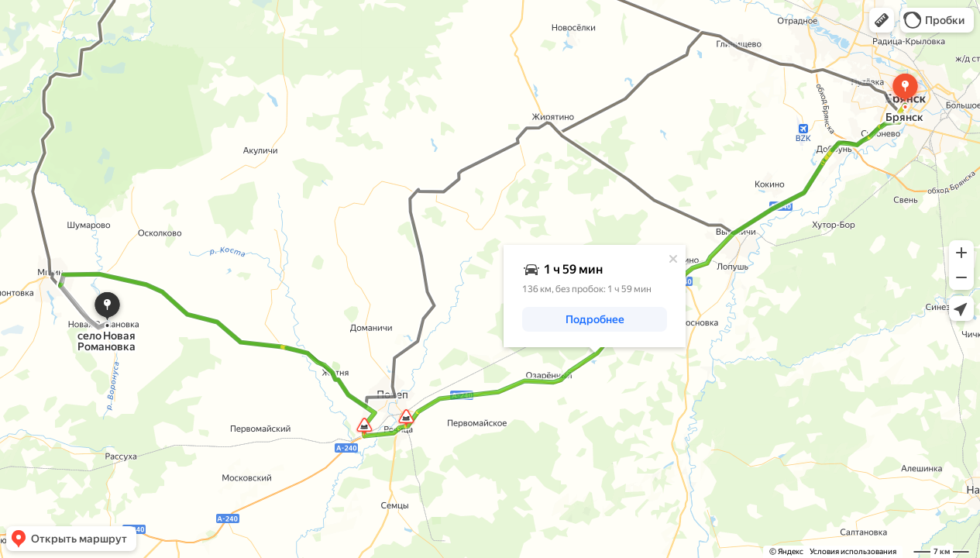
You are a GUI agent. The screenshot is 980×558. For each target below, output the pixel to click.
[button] (882, 20)
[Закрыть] (673, 259)
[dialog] (595, 296)
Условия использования (853, 551)
